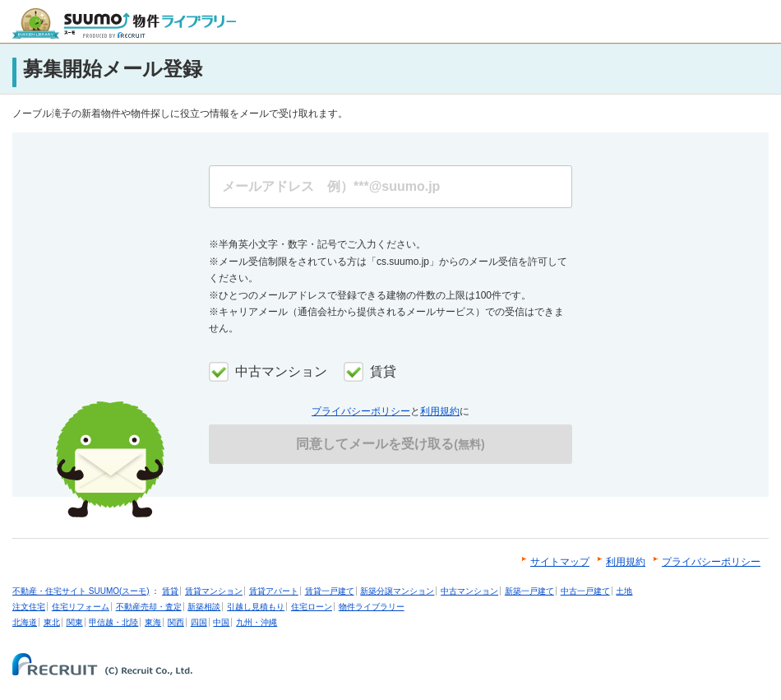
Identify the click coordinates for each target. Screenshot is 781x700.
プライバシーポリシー (361, 411)
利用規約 (440, 411)
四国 (199, 622)
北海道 (25, 622)
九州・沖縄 (256, 622)
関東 (75, 622)
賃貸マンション (214, 591)
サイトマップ (560, 562)
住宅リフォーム (81, 607)
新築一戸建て (529, 591)
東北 (52, 622)
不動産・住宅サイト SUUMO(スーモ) (81, 591)
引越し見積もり (256, 607)
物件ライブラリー (372, 607)
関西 (176, 622)
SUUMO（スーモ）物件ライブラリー (124, 23)
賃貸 (170, 591)
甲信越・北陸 (113, 622)
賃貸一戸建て (330, 591)
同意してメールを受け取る (390, 444)
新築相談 (204, 607)
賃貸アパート (274, 591)
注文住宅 (29, 607)
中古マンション (469, 591)
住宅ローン (312, 607)
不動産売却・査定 (149, 607)
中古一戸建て (585, 591)
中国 (221, 622)
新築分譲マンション (397, 591)
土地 (624, 591)
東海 (153, 622)
